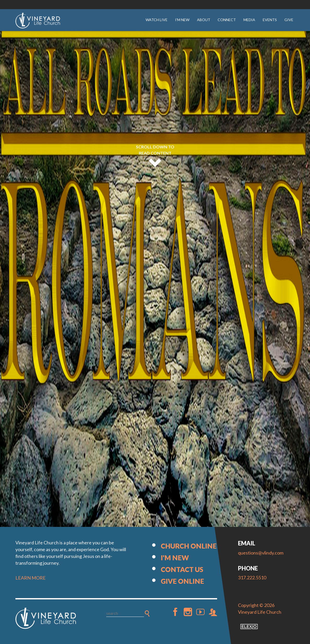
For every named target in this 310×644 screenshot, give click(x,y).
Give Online (182, 581)
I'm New (182, 20)
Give (289, 20)
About (204, 20)
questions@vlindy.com (261, 553)
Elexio (249, 627)
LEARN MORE (31, 578)
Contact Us (182, 569)
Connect (227, 20)
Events (270, 20)
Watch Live (157, 20)
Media (249, 20)
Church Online (189, 546)
